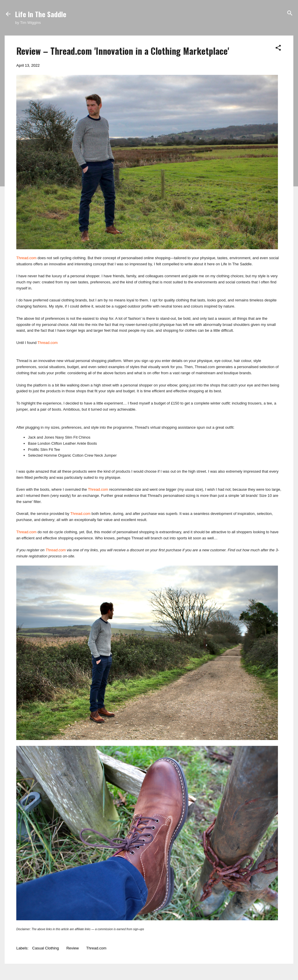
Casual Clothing (46, 948)
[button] (278, 48)
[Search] (290, 14)
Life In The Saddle (41, 14)
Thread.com (26, 258)
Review (73, 948)
